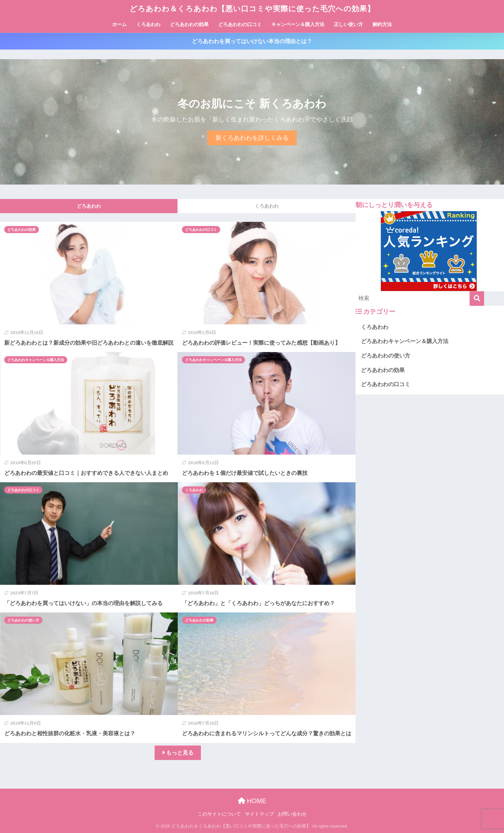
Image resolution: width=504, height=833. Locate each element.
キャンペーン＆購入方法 (298, 24)
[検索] (477, 299)
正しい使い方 (348, 24)
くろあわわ (148, 24)
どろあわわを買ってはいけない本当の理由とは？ (252, 41)
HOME (252, 801)
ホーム (119, 24)
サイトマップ (259, 814)
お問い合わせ (292, 814)
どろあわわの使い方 (23, 620)
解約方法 (382, 24)
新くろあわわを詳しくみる (252, 138)
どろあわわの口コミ (240, 24)
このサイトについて (219, 814)
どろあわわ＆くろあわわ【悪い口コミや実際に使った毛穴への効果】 (252, 9)
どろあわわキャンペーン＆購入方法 (36, 360)
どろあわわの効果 (189, 24)
